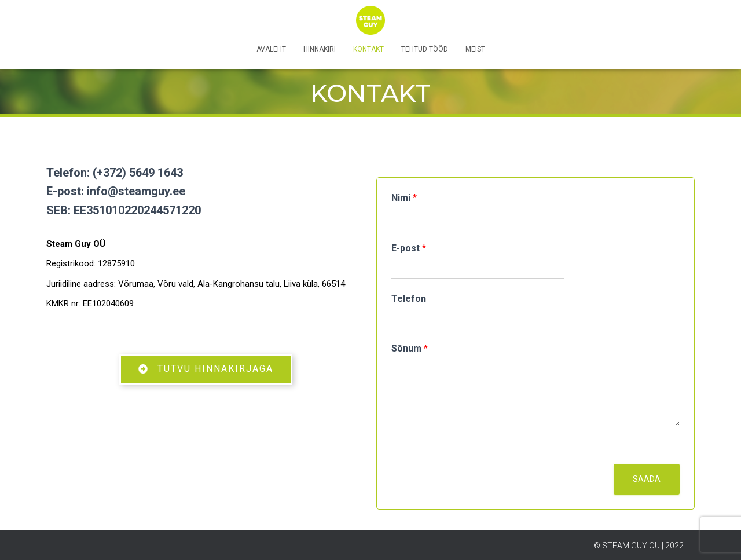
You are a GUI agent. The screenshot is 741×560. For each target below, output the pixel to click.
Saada (647, 479)
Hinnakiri (320, 49)
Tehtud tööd (425, 49)
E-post (409, 248)
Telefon (409, 299)
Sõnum (410, 348)
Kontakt (368, 49)
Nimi (404, 198)
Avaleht (271, 49)
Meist (475, 49)
